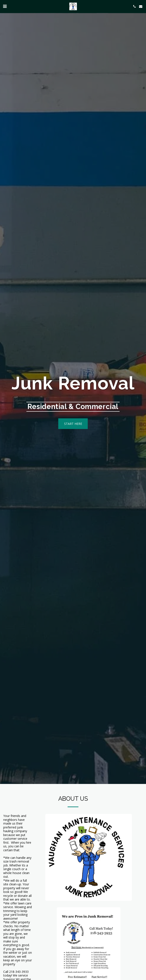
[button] (5, 6)
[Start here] (73, 424)
